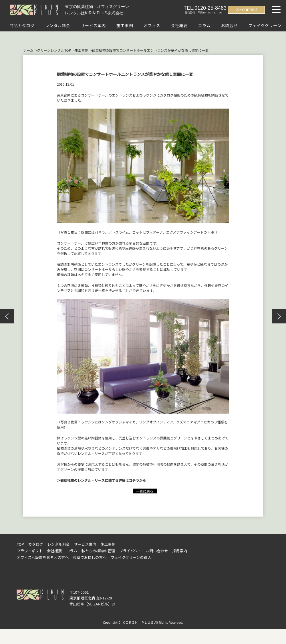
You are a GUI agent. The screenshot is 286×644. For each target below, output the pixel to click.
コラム (204, 25)
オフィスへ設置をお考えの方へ (43, 557)
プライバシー (130, 551)
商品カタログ (22, 25)
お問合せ (230, 25)
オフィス (152, 25)
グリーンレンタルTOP (54, 50)
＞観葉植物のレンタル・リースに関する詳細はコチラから (101, 480)
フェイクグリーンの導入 (131, 557)
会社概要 (179, 25)
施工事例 (125, 25)
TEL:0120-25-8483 (205, 8)
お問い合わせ (157, 551)
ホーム (28, 50)
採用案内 (180, 551)
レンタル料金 (58, 25)
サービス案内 (93, 25)
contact (250, 10)
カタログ (36, 544)
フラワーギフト (30, 551)
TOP (20, 544)
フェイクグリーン (265, 25)
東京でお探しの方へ (90, 557)
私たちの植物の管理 (98, 551)
